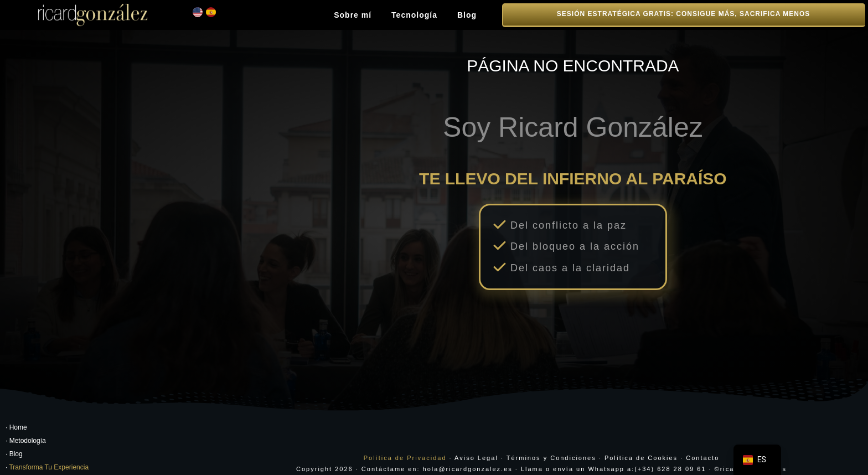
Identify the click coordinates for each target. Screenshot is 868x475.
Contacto (702, 453)
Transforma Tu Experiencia (49, 463)
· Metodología (26, 436)
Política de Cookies (641, 453)
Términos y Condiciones (551, 453)
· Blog (14, 450)
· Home (16, 423)
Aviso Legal (476, 453)
